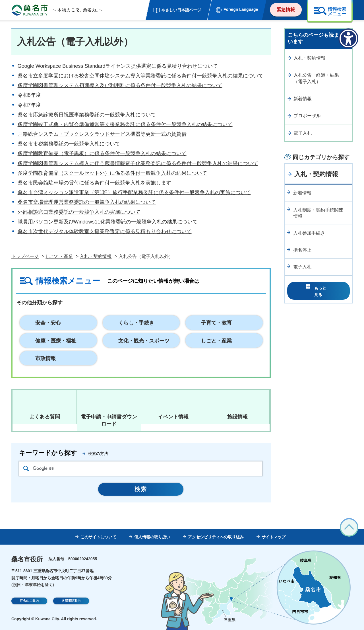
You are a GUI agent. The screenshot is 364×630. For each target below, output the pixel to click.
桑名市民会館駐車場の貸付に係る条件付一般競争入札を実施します (94, 183)
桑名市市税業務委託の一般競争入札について (69, 144)
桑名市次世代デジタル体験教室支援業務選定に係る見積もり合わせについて (105, 231)
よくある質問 (45, 417)
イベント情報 (173, 417)
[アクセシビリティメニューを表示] (348, 38)
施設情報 (237, 417)
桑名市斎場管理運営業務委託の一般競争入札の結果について (87, 202)
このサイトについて (98, 537)
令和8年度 (29, 95)
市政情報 (45, 358)
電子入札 (303, 133)
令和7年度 (29, 105)
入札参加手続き (309, 233)
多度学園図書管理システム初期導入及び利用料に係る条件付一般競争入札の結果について (120, 85)
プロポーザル (307, 116)
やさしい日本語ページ (181, 10)
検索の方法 (98, 453)
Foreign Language (241, 9)
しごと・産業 (59, 256)
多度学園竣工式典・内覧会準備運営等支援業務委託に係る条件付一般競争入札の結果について (125, 124)
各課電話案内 (71, 602)
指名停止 (302, 250)
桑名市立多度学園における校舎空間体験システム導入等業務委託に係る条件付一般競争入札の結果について (140, 76)
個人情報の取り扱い (152, 537)
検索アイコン (26, 468)
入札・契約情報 (96, 256)
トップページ (25, 256)
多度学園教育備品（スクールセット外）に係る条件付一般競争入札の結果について (112, 173)
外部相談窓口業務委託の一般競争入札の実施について (79, 212)
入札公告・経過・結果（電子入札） (316, 78)
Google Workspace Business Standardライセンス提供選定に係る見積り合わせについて (118, 66)
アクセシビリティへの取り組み (216, 537)
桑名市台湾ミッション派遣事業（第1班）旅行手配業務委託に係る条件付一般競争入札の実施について (134, 192)
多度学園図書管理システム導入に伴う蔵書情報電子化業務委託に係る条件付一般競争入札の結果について (138, 163)
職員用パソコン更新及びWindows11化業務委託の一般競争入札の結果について (108, 222)
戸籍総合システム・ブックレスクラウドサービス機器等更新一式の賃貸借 (102, 134)
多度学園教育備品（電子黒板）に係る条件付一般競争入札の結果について (102, 153)
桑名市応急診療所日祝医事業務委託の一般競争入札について (87, 115)
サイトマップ (274, 537)
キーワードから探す (48, 453)
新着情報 (303, 99)
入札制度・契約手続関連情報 (318, 213)
